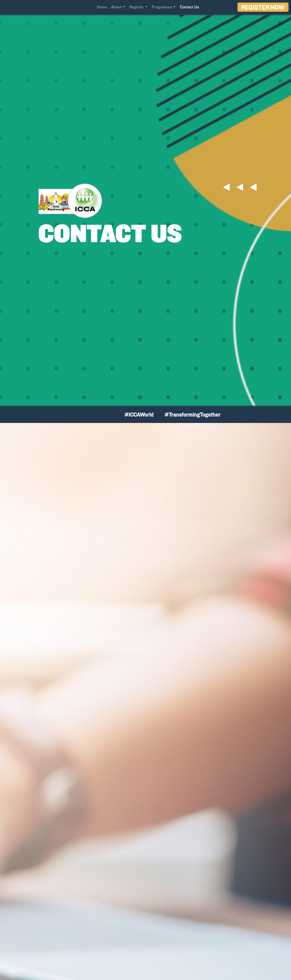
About (116, 7)
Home (102, 7)
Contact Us (189, 7)
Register (137, 7)
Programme (162, 7)
